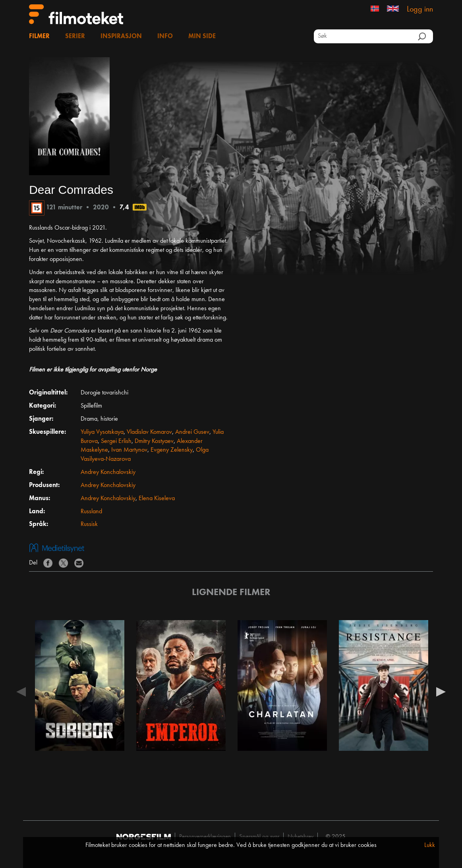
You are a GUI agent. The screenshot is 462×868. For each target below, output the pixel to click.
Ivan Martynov (129, 450)
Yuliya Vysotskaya (102, 432)
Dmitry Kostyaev (154, 441)
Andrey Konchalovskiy (108, 472)
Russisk (89, 524)
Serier (75, 37)
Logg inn (420, 10)
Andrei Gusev (192, 432)
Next (441, 691)
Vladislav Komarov (149, 432)
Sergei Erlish (116, 441)
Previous (21, 691)
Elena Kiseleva (157, 499)
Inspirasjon (121, 37)
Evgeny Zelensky (172, 450)
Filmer (39, 37)
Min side (202, 37)
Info (165, 37)
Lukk (430, 845)
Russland (91, 512)
